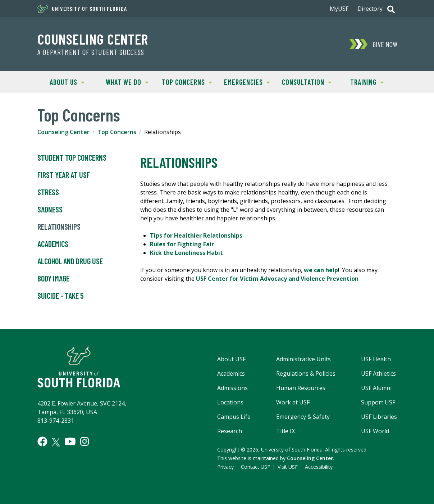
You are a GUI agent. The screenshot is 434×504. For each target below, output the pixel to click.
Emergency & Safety (303, 417)
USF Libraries (379, 417)
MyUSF (339, 9)
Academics (53, 244)
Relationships (59, 227)
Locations (230, 402)
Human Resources (301, 388)
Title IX (285, 431)
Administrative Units (303, 359)
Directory (370, 9)
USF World (375, 431)
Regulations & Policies (306, 374)
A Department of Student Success (91, 52)
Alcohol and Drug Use (70, 261)
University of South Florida (82, 9)
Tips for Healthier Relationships (196, 235)
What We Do (123, 81)
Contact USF (255, 467)
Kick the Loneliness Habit (186, 253)
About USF (231, 359)
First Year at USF (64, 175)
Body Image (53, 279)
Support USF (378, 402)
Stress (48, 192)
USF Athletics (378, 374)
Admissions (232, 388)
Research (230, 431)
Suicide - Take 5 (61, 296)
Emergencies (243, 81)
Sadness (50, 210)
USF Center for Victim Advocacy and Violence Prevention (277, 279)
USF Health (376, 359)
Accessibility (319, 467)
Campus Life (234, 417)
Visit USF (288, 467)
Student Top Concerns (72, 158)
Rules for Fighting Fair (182, 244)
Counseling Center (93, 39)
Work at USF (293, 402)
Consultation (304, 81)
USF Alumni (376, 388)
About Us (61, 81)
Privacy (225, 467)
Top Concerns (185, 81)
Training (360, 81)
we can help (321, 270)
